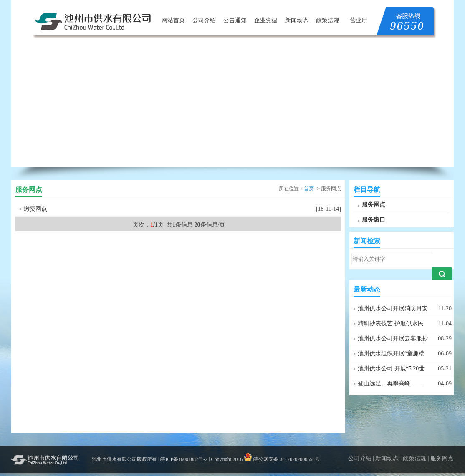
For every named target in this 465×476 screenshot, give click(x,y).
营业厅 (359, 20)
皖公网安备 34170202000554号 (282, 459)
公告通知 (235, 20)
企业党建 (266, 20)
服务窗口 (374, 220)
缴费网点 (35, 209)
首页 (309, 189)
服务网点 (374, 205)
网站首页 (173, 20)
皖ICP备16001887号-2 (184, 459)
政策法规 (328, 20)
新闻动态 (297, 20)
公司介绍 (204, 20)
